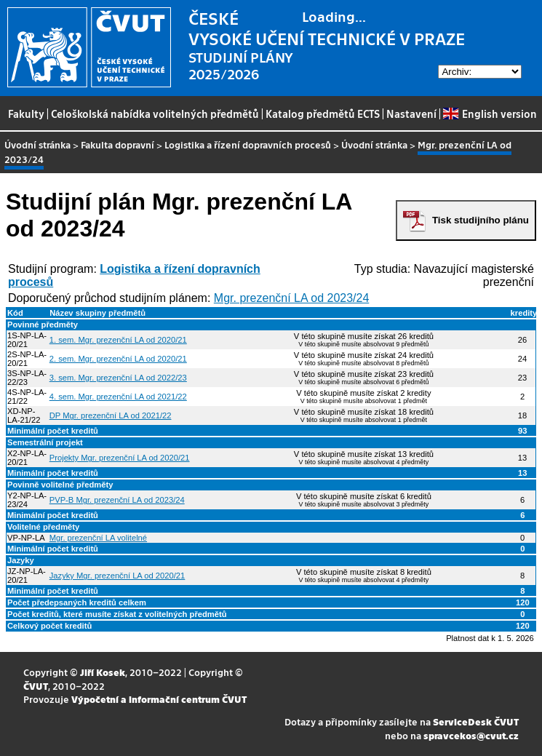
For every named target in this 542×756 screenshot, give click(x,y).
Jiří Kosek (103, 672)
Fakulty (26, 114)
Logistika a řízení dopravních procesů (248, 144)
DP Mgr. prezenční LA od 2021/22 (111, 415)
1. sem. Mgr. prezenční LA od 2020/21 (118, 340)
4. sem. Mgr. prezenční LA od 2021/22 (118, 397)
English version (490, 114)
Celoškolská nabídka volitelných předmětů (155, 114)
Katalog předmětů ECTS (323, 114)
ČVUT (36, 686)
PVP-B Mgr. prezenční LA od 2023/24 (117, 500)
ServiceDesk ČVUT (476, 721)
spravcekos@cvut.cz (471, 735)
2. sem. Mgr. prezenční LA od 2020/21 (118, 359)
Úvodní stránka (37, 144)
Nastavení (411, 114)
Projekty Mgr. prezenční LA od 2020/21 (120, 458)
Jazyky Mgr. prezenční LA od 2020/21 (117, 576)
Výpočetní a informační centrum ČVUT (159, 699)
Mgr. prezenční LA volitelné (98, 538)
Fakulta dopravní (117, 144)
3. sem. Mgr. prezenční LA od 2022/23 (118, 378)
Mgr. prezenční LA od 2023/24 (291, 298)
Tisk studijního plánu (481, 220)
